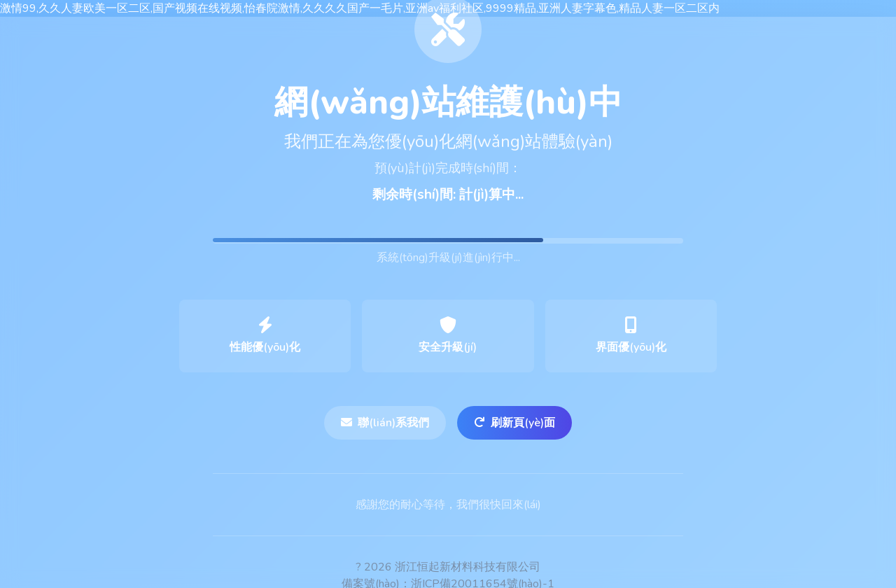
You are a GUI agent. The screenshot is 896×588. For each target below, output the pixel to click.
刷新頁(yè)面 (514, 423)
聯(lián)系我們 (385, 423)
